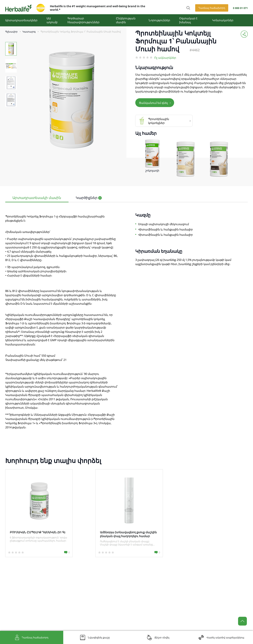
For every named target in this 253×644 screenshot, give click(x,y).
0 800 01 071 (240, 8)
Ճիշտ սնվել (162, 637)
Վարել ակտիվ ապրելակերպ (225, 637)
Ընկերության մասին (126, 20)
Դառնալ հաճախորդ (212, 8)
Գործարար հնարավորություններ (83, 20)
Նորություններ (159, 20)
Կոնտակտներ (223, 20)
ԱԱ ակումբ (52, 20)
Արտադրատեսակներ (21, 20)
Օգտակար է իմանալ (188, 20)
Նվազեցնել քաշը (99, 637)
